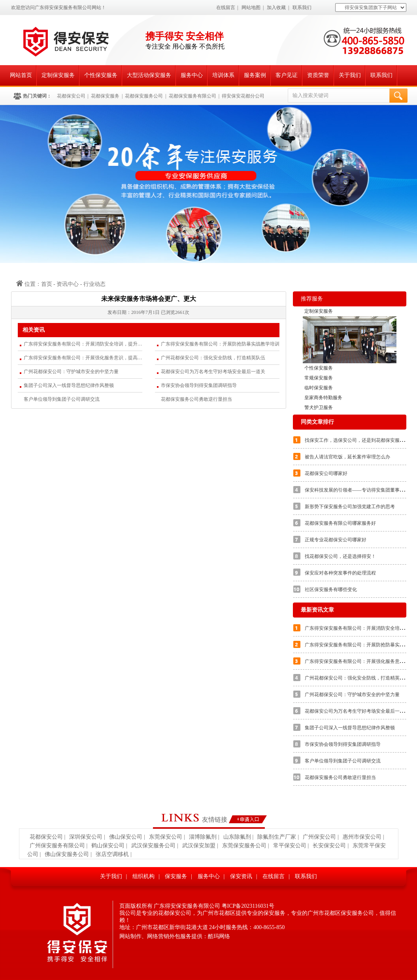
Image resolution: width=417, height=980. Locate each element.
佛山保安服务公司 (67, 854)
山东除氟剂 (237, 837)
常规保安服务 (319, 378)
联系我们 (302, 8)
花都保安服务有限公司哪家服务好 (340, 523)
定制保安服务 (58, 75)
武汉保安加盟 (199, 846)
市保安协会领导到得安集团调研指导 (199, 385)
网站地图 (251, 8)
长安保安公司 (329, 846)
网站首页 (21, 75)
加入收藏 (276, 8)
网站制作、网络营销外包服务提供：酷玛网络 (175, 936)
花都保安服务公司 (144, 96)
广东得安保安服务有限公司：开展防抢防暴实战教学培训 (220, 344)
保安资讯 (241, 876)
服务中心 (192, 75)
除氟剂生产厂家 (277, 837)
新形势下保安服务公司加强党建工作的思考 (350, 507)
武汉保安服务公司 (153, 846)
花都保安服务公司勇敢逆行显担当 (196, 399)
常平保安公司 (290, 846)
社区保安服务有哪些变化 (331, 590)
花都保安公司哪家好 (326, 473)
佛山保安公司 (126, 837)
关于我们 (350, 75)
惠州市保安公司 (362, 837)
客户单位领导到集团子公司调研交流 (62, 399)
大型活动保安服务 (149, 75)
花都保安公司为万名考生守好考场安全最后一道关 (213, 372)
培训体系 (223, 75)
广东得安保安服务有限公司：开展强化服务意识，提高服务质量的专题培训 (83, 358)
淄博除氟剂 (203, 837)
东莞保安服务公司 (244, 846)
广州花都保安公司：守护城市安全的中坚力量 (71, 372)
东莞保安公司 (166, 837)
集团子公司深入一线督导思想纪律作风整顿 (69, 385)
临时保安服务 (319, 388)
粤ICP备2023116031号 (248, 906)
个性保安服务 (101, 75)
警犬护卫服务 (319, 407)
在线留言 (226, 8)
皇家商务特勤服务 (323, 398)
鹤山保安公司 (108, 846)
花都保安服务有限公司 (192, 96)
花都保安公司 (71, 96)
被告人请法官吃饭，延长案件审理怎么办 (347, 457)
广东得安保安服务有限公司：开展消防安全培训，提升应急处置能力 (83, 344)
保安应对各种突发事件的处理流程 (340, 573)
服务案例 (255, 75)
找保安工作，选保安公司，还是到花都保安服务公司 (359, 440)
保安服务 (176, 876)
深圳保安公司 (86, 837)
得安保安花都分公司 (243, 96)
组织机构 (143, 876)
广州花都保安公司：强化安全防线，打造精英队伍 (213, 358)
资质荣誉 (318, 75)
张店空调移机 (112, 854)
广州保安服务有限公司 (57, 846)
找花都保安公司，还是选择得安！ (340, 556)
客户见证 (287, 75)
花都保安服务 (105, 96)
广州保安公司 (319, 837)
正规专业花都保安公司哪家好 (336, 540)
